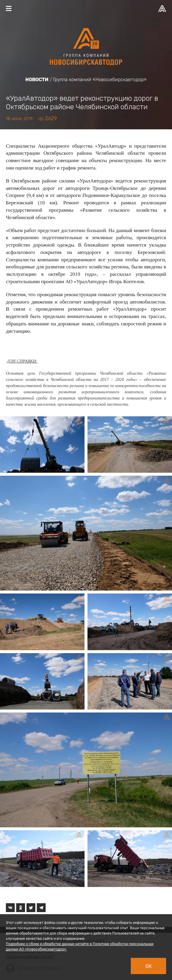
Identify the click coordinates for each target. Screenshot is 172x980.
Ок (149, 966)
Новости (37, 80)
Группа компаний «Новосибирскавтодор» (100, 80)
